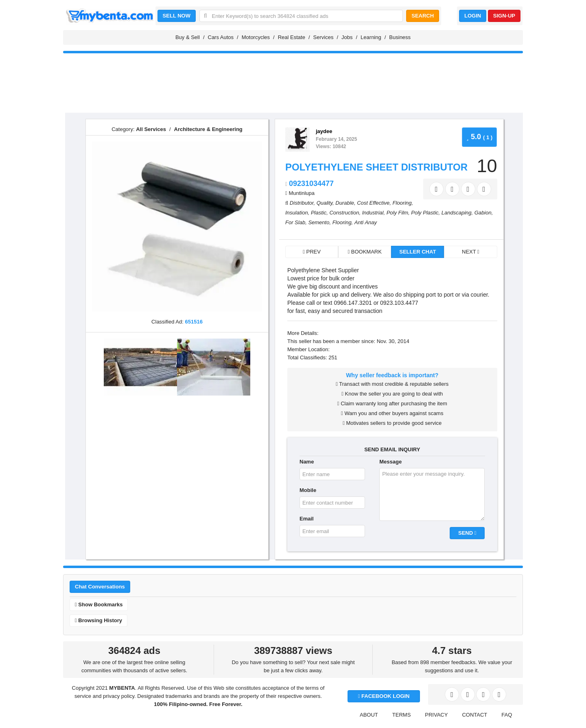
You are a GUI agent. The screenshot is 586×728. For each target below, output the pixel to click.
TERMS (402, 715)
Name (307, 462)
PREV (312, 252)
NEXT (471, 252)
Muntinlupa (302, 193)
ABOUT (369, 715)
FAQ (507, 715)
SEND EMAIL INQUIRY (392, 449)
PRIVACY (436, 715)
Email (307, 519)
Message (390, 462)
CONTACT (474, 715)
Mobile (308, 490)
